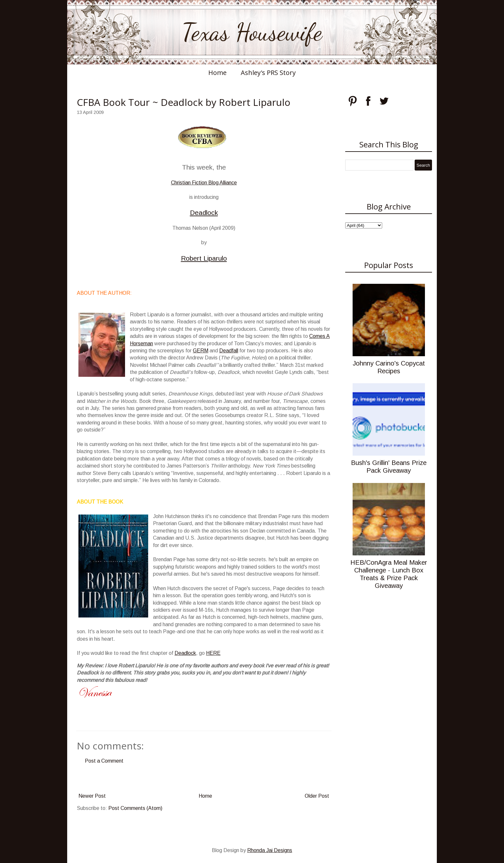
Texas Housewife (252, 32)
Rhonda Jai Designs (270, 850)
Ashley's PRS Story (268, 73)
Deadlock (204, 213)
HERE (213, 653)
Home (217, 73)
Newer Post (92, 796)
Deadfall (229, 351)
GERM (201, 351)
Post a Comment (104, 761)
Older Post (317, 796)
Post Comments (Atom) (135, 808)
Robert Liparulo (204, 258)
